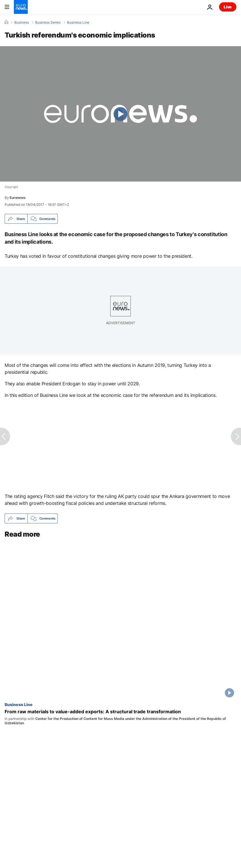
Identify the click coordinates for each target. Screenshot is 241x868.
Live (228, 7)
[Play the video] (120, 114)
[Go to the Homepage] (21, 7)
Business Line (78, 23)
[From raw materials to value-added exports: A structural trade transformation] (120, 717)
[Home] (6, 22)
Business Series (48, 23)
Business (22, 23)
